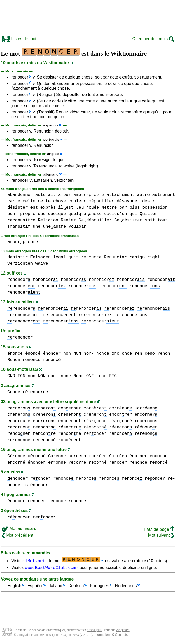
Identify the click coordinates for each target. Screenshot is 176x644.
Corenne (57, 456)
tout (163, 220)
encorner (40, 392)
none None (72, 376)
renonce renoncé (42, 360)
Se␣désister (128, 220)
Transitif (19, 227)
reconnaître (21, 220)
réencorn (44, 427)
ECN (21, 376)
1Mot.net (35, 561)
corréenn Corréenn (133, 408)
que (42, 214)
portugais (51, 140)
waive (42, 264)
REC (113, 376)
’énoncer (37, 485)
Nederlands (126, 587)
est (34, 208)
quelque (57, 214)
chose (60, 201)
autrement (164, 195)
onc (116, 354)
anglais (53, 154)
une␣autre (54, 227)
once (127, 354)
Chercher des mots (153, 39)
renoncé (63, 479)
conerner (70, 408)
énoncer (52, 354)
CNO (11, 376)
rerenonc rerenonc (31, 440)
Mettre (109, 208)
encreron (44, 421)
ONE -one (96, 376)
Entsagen (40, 257)
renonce (132, 479)
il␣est (66, 208)
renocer (118, 463)
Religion (48, 220)
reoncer (40, 479)
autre (143, 195)
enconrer (120, 415)
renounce (91, 257)
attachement (121, 195)
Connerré (18, 392)
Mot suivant (161, 535)
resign (137, 257)
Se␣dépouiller (95, 220)
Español (35, 587)
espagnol (51, 125)
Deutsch (76, 587)
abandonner (20, 195)
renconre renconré (57, 434)
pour (12, 214)
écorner (138, 456)
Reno (150, 354)
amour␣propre (23, 242)
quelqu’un (115, 214)
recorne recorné (87, 463)
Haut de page (159, 529)
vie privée (123, 631)
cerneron (19, 408)
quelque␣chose (85, 214)
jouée (93, 208)
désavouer (128, 201)
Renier (69, 220)
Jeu (80, 208)
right (154, 257)
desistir (18, 257)
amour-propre (89, 195)
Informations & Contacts (111, 636)
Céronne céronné (26, 456)
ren (138, 354)
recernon (146, 421)
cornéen (77, 456)
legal (60, 257)
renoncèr (21, 286)
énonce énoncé (24, 354)
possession (155, 208)
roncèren (70, 440)
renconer (19, 434)
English (14, 587)
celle (29, 201)
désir (148, 201)
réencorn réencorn (82, 427)
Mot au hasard (19, 529)
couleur (77, 201)
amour (65, 195)
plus (134, 208)
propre (28, 214)
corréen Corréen (108, 456)
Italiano (56, 587)
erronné (57, 463)
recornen (19, 427)
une (37, 227)
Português (99, 587)
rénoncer (19, 517)
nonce (103, 354)
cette (44, 201)
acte (40, 195)
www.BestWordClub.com (50, 568)
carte (14, 201)
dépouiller (101, 201)
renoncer (20, 77)
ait (52, 195)
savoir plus (95, 631)
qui (133, 214)
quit (73, 257)
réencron (120, 427)
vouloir (77, 227)
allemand (51, 174)
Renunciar (115, 257)
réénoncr (146, 427)
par (123, 208)
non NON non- (78, 354)
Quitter (149, 214)
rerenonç (146, 434)
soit (150, 220)
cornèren (95, 408)
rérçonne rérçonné (108, 421)
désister (18, 208)
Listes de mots (20, 39)
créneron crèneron (31, 415)
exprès (48, 208)
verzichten (20, 264)
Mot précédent (17, 535)
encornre (19, 421)
